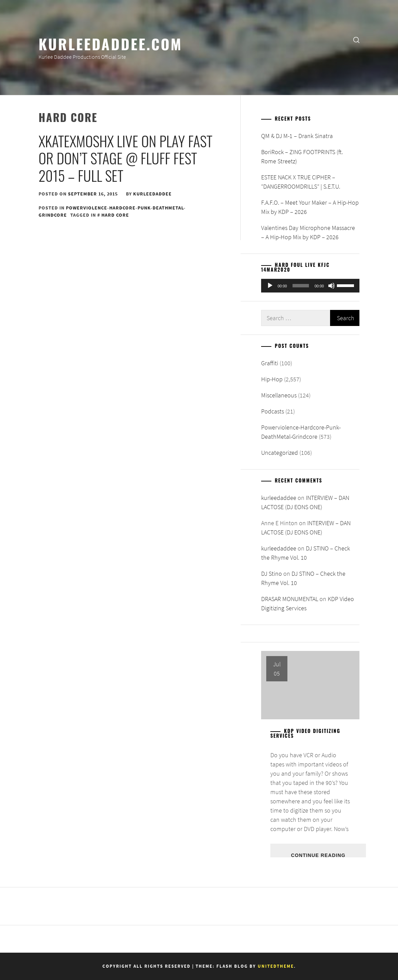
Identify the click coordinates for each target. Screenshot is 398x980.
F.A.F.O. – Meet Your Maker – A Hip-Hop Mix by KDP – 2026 (310, 207)
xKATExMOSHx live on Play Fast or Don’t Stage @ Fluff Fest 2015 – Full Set (125, 158)
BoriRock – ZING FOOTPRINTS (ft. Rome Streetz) (302, 156)
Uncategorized (280, 453)
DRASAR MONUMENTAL (290, 599)
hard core (115, 215)
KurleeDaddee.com (110, 43)
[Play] (270, 286)
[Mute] (331, 286)
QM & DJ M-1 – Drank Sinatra (297, 136)
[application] (310, 286)
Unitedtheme (276, 966)
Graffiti (270, 363)
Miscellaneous (279, 395)
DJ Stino (272, 574)
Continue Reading (318, 855)
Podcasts (273, 411)
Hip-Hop (272, 379)
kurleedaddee (152, 194)
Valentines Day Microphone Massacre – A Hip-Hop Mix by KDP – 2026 (308, 232)
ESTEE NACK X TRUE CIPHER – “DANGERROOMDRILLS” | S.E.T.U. (301, 182)
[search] (356, 39)
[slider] (301, 286)
